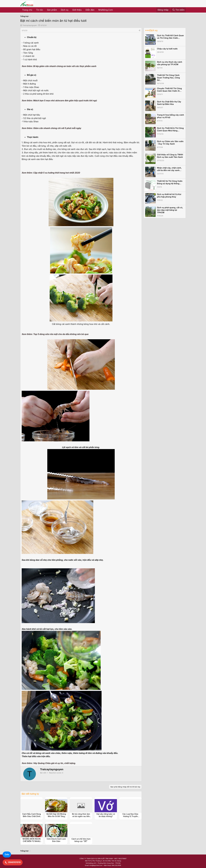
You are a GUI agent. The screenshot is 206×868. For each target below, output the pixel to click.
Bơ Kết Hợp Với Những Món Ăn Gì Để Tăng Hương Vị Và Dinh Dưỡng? (56, 818)
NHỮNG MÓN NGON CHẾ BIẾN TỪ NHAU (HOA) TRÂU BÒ (32, 841)
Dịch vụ (65, 10)
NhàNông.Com (106, 10)
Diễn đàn (90, 10)
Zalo (7, 854)
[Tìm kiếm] (178, 10)
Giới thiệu (77, 10)
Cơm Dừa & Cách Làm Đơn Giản (56, 840)
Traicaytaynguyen (30, 25)
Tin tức (40, 10)
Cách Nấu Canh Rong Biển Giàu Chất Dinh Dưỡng (32, 816)
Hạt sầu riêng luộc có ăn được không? (106, 815)
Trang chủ (27, 10)
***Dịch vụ (151, 30)
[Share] (140, 30)
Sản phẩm (52, 10)
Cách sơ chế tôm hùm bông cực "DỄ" (81, 840)
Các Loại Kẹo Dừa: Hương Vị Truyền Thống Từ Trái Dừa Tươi (130, 818)
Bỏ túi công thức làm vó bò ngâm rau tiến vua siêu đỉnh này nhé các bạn (81, 818)
